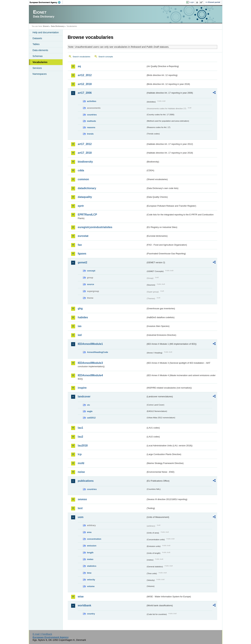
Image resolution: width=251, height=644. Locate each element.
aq (79, 66)
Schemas (38, 56)
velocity (91, 580)
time (89, 573)
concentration (94, 539)
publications (86, 481)
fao (80, 245)
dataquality (85, 197)
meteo (90, 559)
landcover (84, 396)
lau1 (81, 428)
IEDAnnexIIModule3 (90, 363)
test (80, 508)
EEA (46, 2)
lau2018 (83, 446)
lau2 (81, 437)
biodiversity (85, 162)
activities (92, 101)
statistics (92, 566)
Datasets (37, 38)
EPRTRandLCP (88, 215)
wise (81, 597)
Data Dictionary (58, 26)
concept (91, 271)
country (91, 614)
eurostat (83, 236)
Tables (36, 44)
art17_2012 (85, 144)
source (91, 284)
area (89, 532)
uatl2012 (91, 418)
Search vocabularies (82, 57)
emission (92, 546)
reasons (91, 127)
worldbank (85, 605)
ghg (80, 308)
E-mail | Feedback (42, 634)
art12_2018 (85, 84)
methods (92, 121)
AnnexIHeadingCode (98, 352)
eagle (90, 411)
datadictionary (87, 188)
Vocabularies (40, 62)
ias (80, 326)
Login (192, 2)
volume (91, 586)
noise (81, 472)
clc (89, 405)
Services (37, 68)
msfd (81, 463)
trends (90, 134)
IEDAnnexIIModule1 (90, 344)
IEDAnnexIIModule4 (90, 375)
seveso (82, 499)
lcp (80, 454)
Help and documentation (46, 32)
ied (80, 335)
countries (92, 115)
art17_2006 (85, 93)
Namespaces (40, 74)
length (90, 553)
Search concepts (106, 57)
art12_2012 (85, 75)
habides (83, 317)
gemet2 (83, 262)
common (83, 179)
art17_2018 (85, 153)
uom (81, 517)
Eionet (46, 26)
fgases (82, 254)
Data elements (40, 50)
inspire (82, 388)
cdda (81, 170)
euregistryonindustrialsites (95, 227)
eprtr (81, 206)
